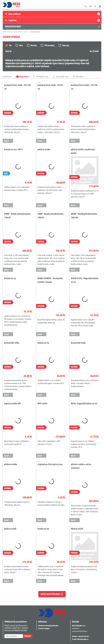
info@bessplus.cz (83, 639)
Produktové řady (13, 26)
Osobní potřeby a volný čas (21, 32)
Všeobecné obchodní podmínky (48, 626)
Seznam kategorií (44, 628)
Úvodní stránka (7, 32)
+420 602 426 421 (83, 636)
